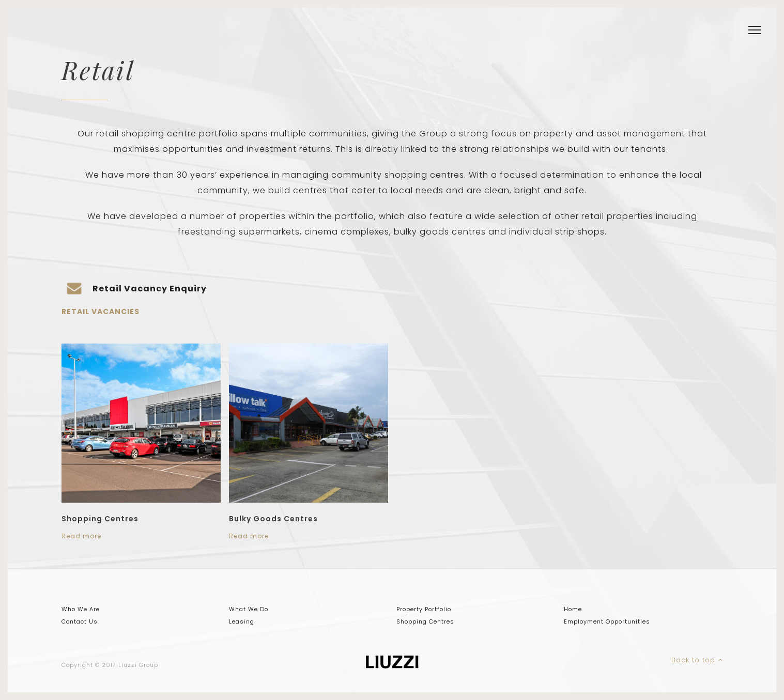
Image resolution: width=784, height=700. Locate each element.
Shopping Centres (100, 519)
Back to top (697, 660)
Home (573, 609)
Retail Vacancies (101, 312)
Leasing (242, 621)
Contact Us (80, 621)
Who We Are (81, 609)
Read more (81, 536)
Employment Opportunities (607, 621)
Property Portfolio (424, 609)
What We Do (249, 609)
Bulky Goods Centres (273, 519)
